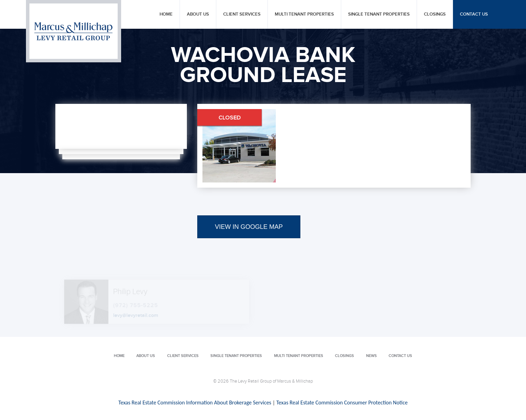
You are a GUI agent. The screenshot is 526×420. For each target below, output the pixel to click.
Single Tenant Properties (379, 14)
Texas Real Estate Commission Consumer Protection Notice (342, 403)
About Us (198, 14)
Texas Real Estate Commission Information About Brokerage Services (195, 403)
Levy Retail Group (74, 31)
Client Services (242, 14)
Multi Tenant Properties (304, 14)
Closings (435, 14)
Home (166, 14)
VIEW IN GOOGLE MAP (249, 227)
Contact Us (474, 14)
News (371, 356)
